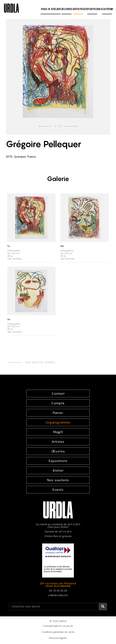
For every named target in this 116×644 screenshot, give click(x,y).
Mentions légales (58, 638)
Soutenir (107, 9)
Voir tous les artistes (32, 362)
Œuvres (66, 9)
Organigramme (58, 422)
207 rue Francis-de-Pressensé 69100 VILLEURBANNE (58, 585)
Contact (58, 393)
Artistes (78, 9)
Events (58, 490)
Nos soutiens (58, 480)
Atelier (56, 9)
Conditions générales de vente (58, 632)
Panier (58, 413)
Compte (58, 403)
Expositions (92, 9)
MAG (46, 9)
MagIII (58, 432)
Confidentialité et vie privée (58, 626)
